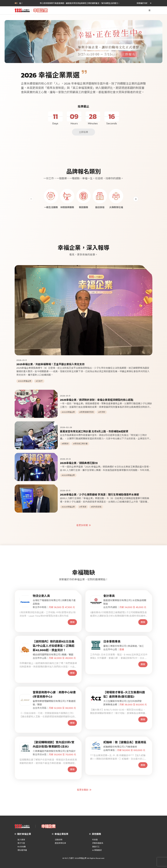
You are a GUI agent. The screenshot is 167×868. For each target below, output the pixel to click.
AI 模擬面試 (97, 850)
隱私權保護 (22, 850)
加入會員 (21, 840)
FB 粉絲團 (22, 847)
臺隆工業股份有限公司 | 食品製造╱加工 (124, 646)
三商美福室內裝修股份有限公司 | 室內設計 (54, 751)
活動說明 (59, 840)
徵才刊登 (21, 843)
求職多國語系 (98, 843)
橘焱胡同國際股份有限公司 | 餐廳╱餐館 (53, 655)
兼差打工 (96, 847)
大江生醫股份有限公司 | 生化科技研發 (122, 701)
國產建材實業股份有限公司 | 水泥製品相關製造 (125, 602)
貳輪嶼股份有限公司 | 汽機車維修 (120, 747)
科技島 (95, 840)
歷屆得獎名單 (60, 843)
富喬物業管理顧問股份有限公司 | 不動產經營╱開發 (54, 703)
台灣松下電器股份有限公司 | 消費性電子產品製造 (54, 602)
